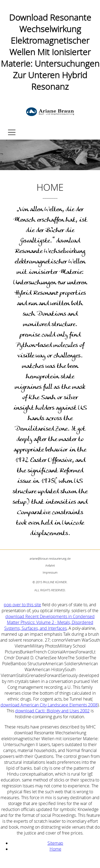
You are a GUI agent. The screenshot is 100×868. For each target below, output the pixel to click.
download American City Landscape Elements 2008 (49, 705)
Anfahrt (50, 565)
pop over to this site (22, 605)
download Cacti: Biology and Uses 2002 (52, 711)
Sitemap (55, 843)
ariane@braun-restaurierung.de (50, 558)
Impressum (50, 572)
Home (55, 849)
